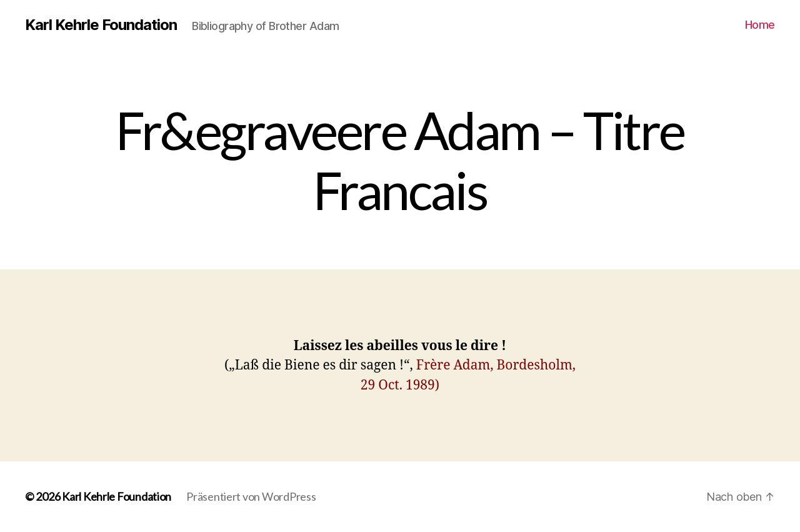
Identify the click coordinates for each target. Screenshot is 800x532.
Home (760, 25)
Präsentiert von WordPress (251, 496)
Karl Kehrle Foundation (101, 25)
